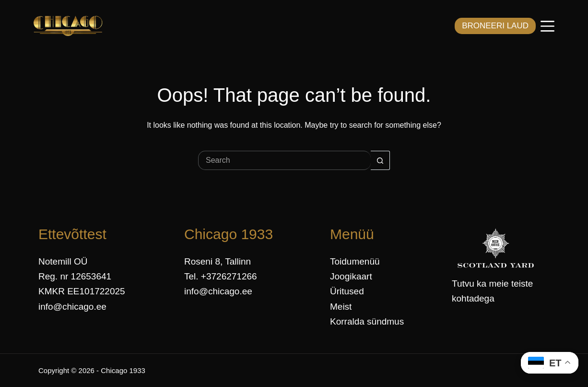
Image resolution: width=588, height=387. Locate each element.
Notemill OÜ (63, 261)
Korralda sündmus (367, 321)
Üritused (347, 291)
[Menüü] (547, 26)
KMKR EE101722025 (82, 291)
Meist (341, 307)
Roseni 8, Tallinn (218, 261)
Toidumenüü (355, 261)
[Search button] (380, 160)
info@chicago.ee (72, 307)
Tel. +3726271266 (221, 276)
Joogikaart (351, 276)
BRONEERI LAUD (495, 26)
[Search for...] (284, 160)
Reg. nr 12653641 (75, 276)
